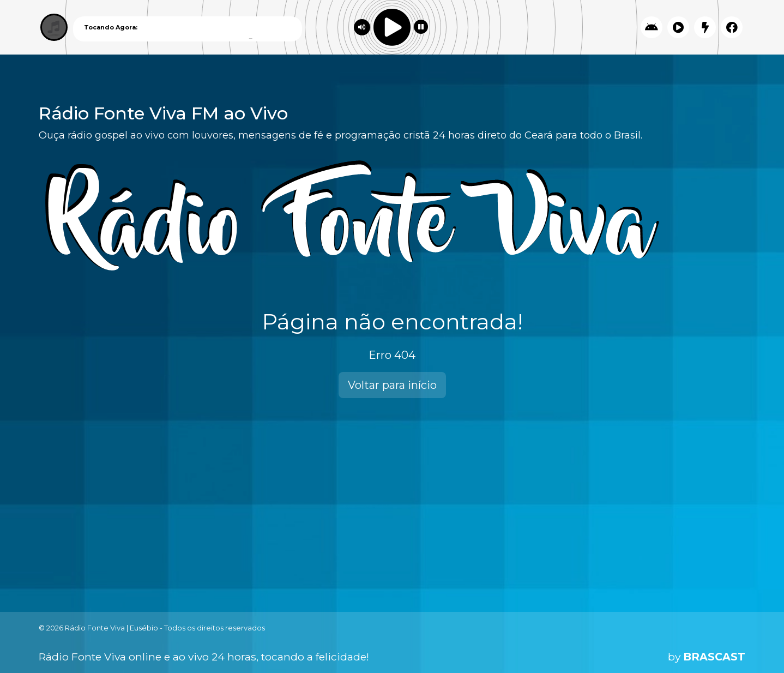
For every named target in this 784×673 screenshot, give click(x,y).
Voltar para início (392, 385)
